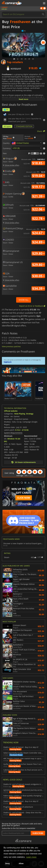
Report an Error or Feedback (32, 306)
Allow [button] (21, 863)
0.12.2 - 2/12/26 (22, 430)
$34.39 (38, 288)
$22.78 (38, 219)
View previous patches (11, 346)
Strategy (30, 414)
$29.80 (38, 253)
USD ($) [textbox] (16, 148)
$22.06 (38, 209)
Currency (7, 148)
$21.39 (38, 196)
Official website (11, 411)
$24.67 (38, 233)
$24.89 (38, 242)
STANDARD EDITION (24, 126)
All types (7, 126)
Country (6, 143)
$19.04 (38, 176)
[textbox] (21, 143)
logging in (8, 362)
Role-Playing (20, 414)
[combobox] (26, 143)
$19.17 (38, 187)
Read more (23, 99)
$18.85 (38, 163)
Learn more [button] (31, 857)
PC (6, 110)
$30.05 (38, 276)
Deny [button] (7, 863)
